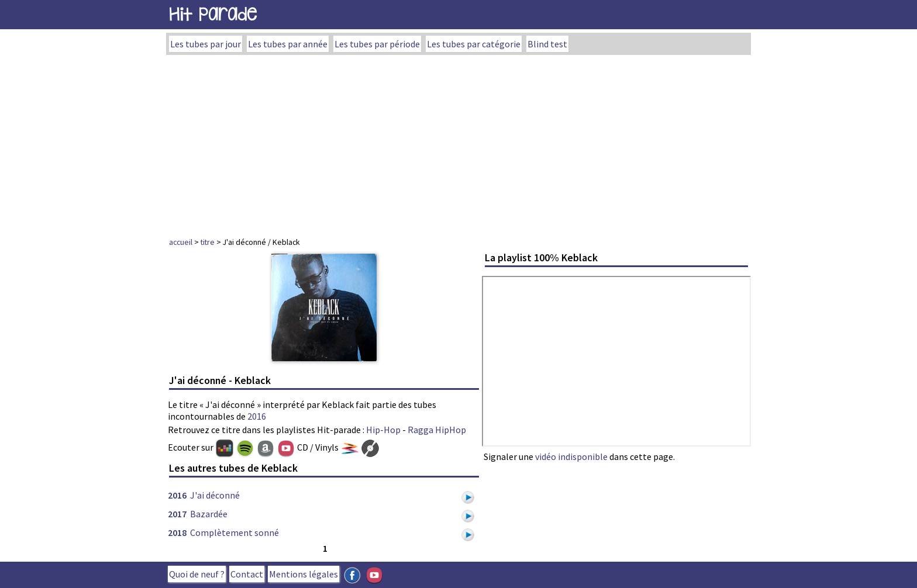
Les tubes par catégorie (474, 44)
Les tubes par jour (206, 44)
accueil (181, 242)
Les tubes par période (377, 44)
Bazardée (209, 514)
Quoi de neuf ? (197, 574)
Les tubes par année (288, 44)
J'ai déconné (215, 495)
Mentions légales (304, 574)
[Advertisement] (458, 143)
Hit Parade (213, 14)
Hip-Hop (383, 430)
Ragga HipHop (437, 430)
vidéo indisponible (571, 456)
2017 (177, 514)
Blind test (547, 44)
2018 (177, 532)
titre (208, 242)
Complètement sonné (235, 532)
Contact (247, 574)
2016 (257, 416)
